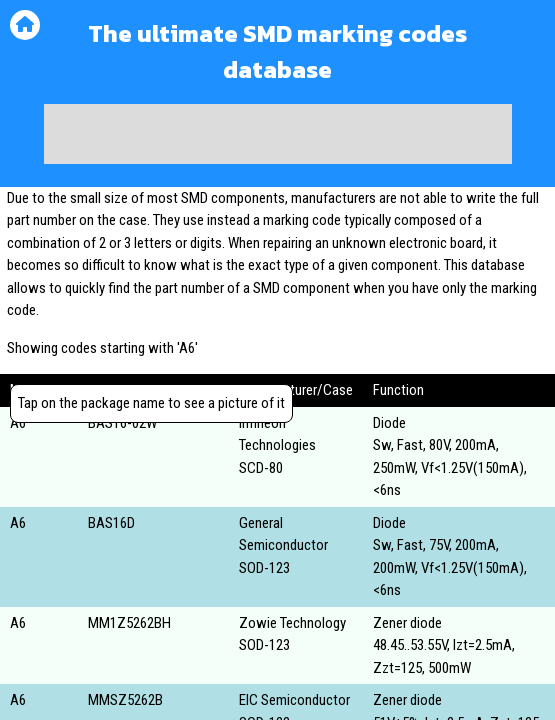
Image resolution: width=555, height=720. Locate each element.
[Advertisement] (278, 134)
